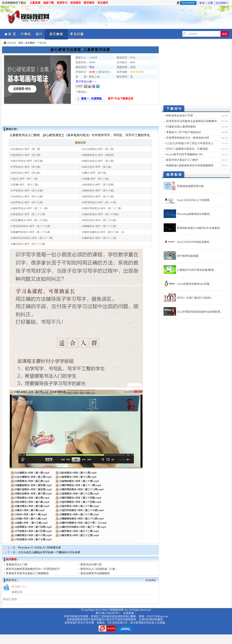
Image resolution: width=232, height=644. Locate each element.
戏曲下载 (49, 3)
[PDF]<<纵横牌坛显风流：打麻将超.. (188, 149)
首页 (21, 43)
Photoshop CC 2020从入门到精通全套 (40, 548)
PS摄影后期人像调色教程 (181, 127)
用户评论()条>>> (86, 82)
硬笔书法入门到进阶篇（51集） (99, 569)
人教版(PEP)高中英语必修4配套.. (196, 270)
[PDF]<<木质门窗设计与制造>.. (195, 298)
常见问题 (77, 34)
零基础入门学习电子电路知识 (183, 132)
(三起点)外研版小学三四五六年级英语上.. (190, 143)
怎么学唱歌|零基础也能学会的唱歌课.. (199, 312)
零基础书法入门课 (17, 565)
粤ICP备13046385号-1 (108, 613)
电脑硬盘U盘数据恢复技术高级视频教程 (190, 165)
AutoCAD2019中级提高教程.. (194, 242)
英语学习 (62, 3)
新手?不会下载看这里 (121, 99)
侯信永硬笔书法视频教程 (95, 573)
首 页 (12, 34)
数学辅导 (89, 3)
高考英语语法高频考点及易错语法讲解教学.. (192, 121)
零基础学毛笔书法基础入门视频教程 (27, 573)
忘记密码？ (222, 3)
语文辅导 (103, 3)
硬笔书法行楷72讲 (91, 565)
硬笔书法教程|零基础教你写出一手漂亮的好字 (33, 569)
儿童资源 (35, 3)
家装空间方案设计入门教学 (182, 160)
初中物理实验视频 (188, 256)
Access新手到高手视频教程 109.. (185, 154)
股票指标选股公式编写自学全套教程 (198, 228)
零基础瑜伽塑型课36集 (190, 186)
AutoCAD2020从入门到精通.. (194, 200)
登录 (202, 3)
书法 (92, 67)
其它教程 (56, 34)
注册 (210, 3)
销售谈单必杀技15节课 (179, 116)
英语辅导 (76, 3)
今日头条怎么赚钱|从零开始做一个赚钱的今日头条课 (49, 552)
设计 (39, 34)
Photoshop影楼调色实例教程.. (194, 214)
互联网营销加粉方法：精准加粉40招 (188, 138)
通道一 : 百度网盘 (90, 99)
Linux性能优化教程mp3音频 (193, 284)
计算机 (26, 34)
